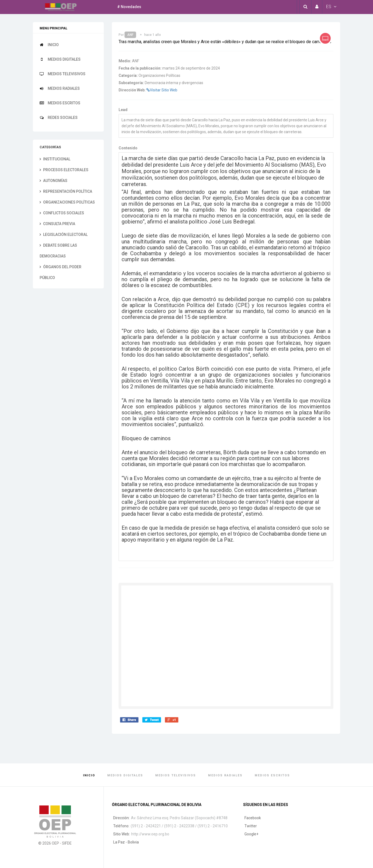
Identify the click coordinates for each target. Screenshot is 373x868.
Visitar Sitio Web (162, 90)
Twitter (251, 826)
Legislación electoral (64, 235)
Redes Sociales (59, 118)
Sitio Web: (122, 834)
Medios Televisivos (63, 74)
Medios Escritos (60, 103)
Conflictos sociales (62, 213)
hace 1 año (153, 35)
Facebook (253, 818)
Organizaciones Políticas (67, 202)
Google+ (251, 834)
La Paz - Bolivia (126, 842)
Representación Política (66, 191)
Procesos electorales (64, 170)
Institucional (55, 159)
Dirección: (121, 818)
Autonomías (53, 181)
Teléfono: (121, 826)
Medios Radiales (60, 88)
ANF (130, 35)
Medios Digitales (60, 59)
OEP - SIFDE (62, 843)
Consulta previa (57, 224)
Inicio (49, 45)
